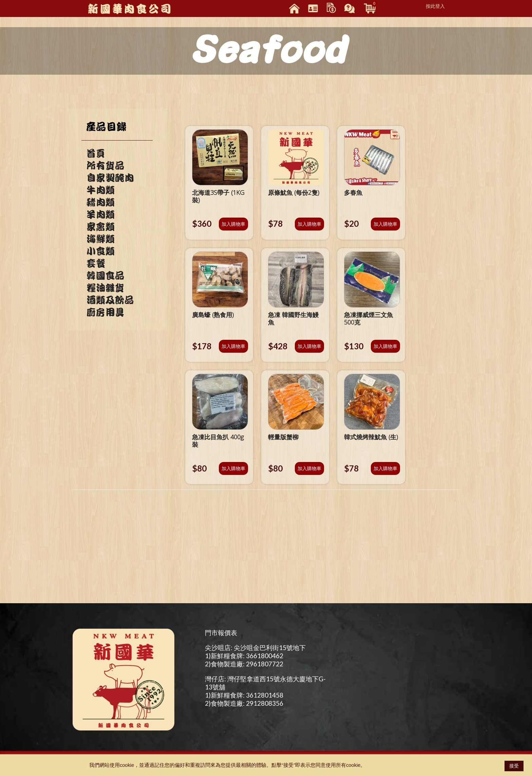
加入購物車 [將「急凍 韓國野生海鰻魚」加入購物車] (309, 346)
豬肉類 (100, 202)
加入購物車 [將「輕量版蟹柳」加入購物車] (309, 468)
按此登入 (435, 6)
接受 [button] (514, 766)
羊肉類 (100, 215)
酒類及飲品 (110, 300)
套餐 (96, 263)
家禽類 (100, 227)
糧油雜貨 (105, 288)
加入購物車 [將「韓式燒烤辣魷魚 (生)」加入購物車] (385, 468)
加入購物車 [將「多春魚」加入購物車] (385, 224)
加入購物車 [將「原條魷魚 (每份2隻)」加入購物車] (309, 224)
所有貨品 (105, 166)
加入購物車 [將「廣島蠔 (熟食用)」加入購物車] (233, 346)
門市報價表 (221, 633)
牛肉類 (100, 190)
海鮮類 (100, 239)
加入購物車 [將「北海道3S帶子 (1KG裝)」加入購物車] (233, 224)
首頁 (96, 153)
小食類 (100, 251)
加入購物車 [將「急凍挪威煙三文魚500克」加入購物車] (385, 346)
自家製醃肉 (110, 178)
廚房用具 (105, 312)
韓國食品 (105, 276)
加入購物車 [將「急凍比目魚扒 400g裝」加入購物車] (233, 468)
